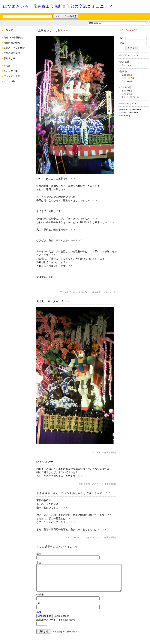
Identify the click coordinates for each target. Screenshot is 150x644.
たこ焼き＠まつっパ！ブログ (102, 292)
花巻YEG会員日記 (13, 38)
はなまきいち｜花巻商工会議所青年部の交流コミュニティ (58, 6)
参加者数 (124, 62)
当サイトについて (129, 55)
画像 (39, 618)
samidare (136, 109)
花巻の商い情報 (12, 43)
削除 (113, 452)
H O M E (8, 30)
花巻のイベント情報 (14, 48)
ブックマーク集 (12, 76)
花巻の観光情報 (12, 53)
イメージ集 (9, 81)
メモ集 (7, 66)
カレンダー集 (11, 71)
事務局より (9, 58)
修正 (107, 452)
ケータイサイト (128, 103)
